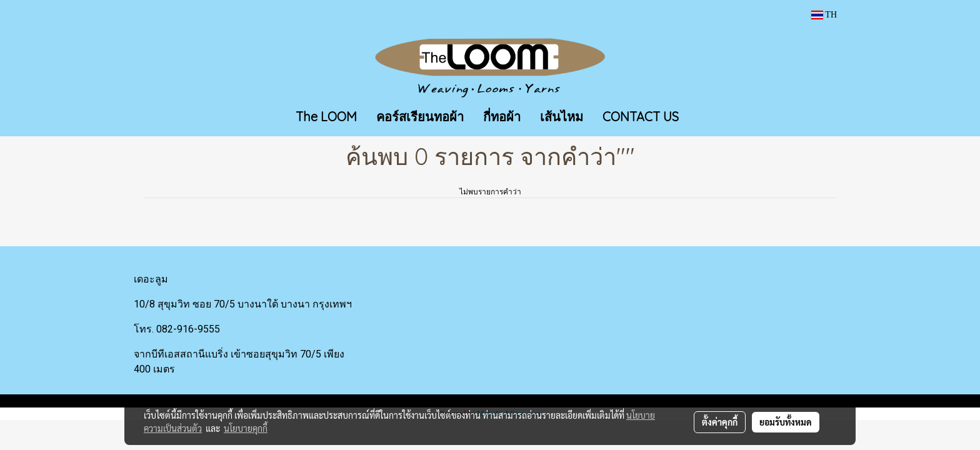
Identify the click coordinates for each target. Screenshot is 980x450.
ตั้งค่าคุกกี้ (720, 422)
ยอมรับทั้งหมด (786, 422)
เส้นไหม (562, 117)
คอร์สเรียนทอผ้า (420, 117)
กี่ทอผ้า (502, 117)
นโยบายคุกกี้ (246, 428)
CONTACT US (641, 117)
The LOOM (326, 117)
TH (824, 15)
